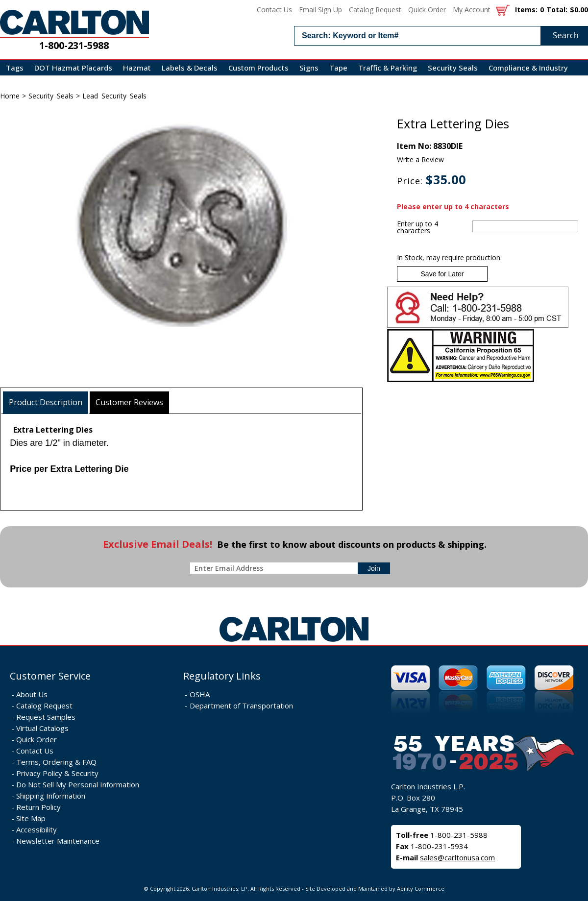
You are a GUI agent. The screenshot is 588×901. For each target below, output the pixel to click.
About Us (32, 694)
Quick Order (427, 10)
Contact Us (274, 10)
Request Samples (46, 717)
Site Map (31, 818)
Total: (557, 10)
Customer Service (50, 676)
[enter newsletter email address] (276, 568)
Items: (526, 10)
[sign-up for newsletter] (374, 568)
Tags (15, 68)
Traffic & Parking (388, 68)
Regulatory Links (222, 676)
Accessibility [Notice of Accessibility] (37, 829)
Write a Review (420, 159)
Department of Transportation (241, 706)
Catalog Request (375, 10)
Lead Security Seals (114, 96)
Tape (338, 68)
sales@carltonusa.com (457, 857)
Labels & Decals (190, 68)
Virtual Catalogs (42, 728)
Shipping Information (51, 796)
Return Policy (38, 807)
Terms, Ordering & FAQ (56, 762)
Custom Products (258, 68)
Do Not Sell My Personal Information (78, 784)
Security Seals (453, 68)
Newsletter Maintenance (58, 841)
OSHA (200, 694)
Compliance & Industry (528, 68)
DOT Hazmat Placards (73, 68)
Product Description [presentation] (46, 402)
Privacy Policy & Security (57, 773)
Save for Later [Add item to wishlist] (442, 274)
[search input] (441, 36)
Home (10, 96)
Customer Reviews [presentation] (129, 402)
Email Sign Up (320, 10)
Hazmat (137, 68)
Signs (309, 68)
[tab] (46, 402)
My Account (472, 10)
